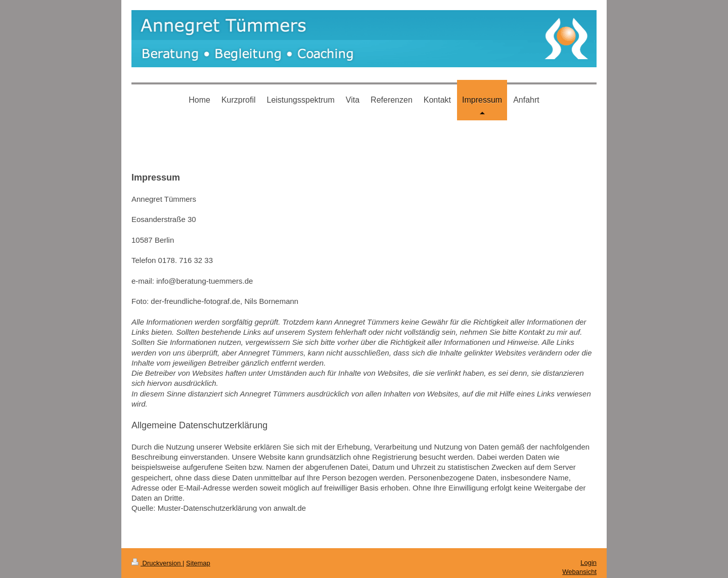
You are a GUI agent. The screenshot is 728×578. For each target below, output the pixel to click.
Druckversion (157, 563)
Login (588, 563)
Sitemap (198, 563)
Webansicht (579, 572)
